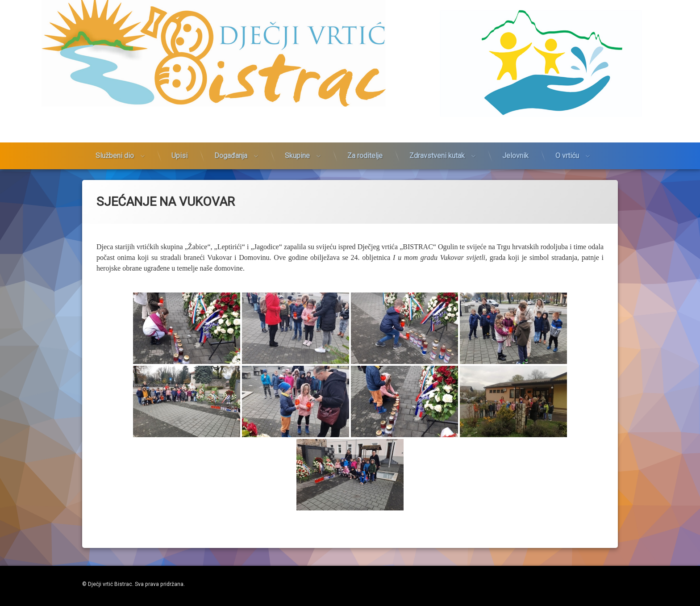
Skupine (297, 132)
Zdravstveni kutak (437, 132)
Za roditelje (365, 132)
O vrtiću (567, 132)
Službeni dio (115, 132)
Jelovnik (515, 132)
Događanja (231, 132)
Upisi (179, 132)
